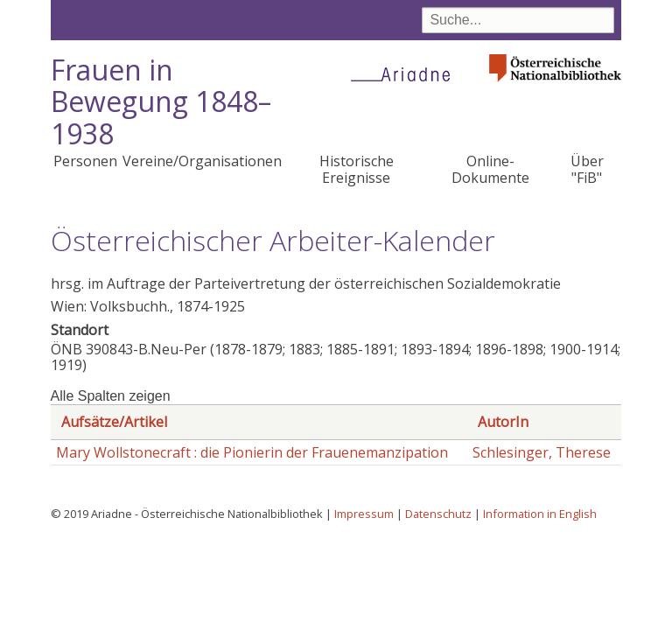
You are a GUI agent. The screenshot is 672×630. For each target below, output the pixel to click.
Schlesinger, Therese (542, 452)
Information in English (540, 514)
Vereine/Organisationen (202, 161)
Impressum (364, 514)
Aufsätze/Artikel (114, 422)
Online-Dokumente (490, 169)
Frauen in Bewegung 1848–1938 (161, 102)
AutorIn (503, 422)
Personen (85, 161)
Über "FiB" (587, 169)
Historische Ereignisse (357, 169)
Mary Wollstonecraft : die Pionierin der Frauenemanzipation (252, 452)
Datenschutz (438, 514)
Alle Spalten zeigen (111, 396)
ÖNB (66, 349)
